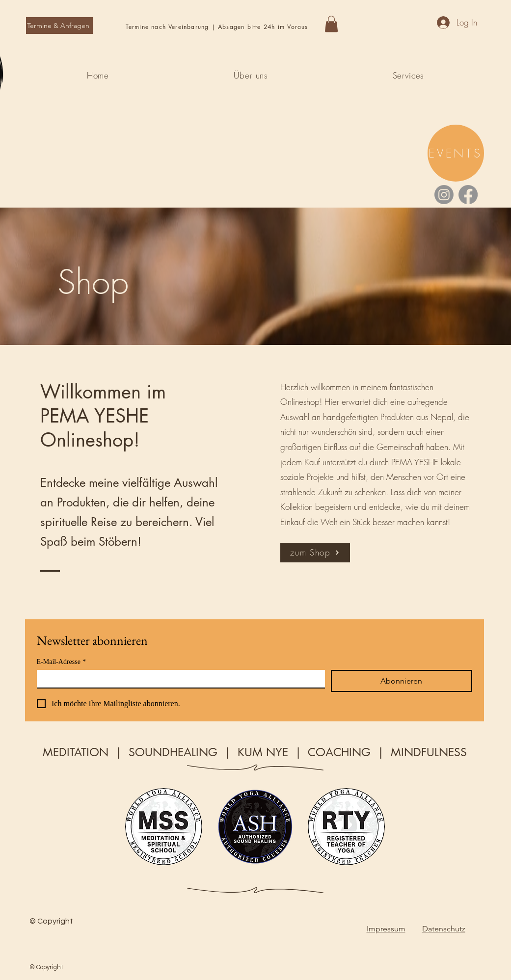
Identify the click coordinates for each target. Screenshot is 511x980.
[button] (331, 24)
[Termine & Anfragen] (59, 26)
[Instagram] (444, 195)
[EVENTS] (456, 153)
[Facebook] (468, 195)
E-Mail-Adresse (61, 662)
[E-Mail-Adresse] (178, 679)
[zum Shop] (315, 553)
